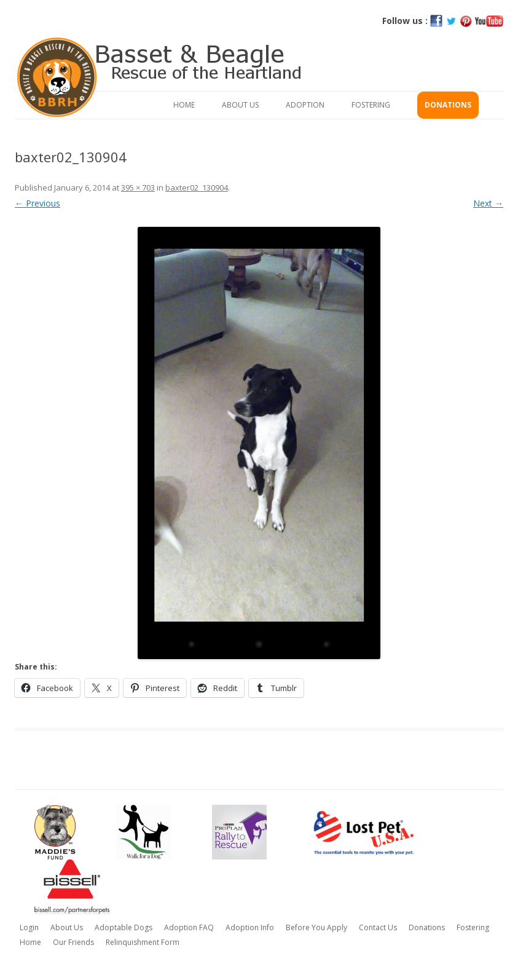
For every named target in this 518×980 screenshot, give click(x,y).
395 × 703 (138, 188)
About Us (240, 105)
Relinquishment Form (143, 942)
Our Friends (73, 942)
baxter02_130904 (197, 188)
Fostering (371, 105)
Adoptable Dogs (124, 927)
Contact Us (378, 927)
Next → (488, 203)
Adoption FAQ (189, 927)
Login (29, 927)
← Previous (37, 203)
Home (184, 105)
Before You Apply (316, 927)
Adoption (305, 105)
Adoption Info (250, 927)
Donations (448, 105)
